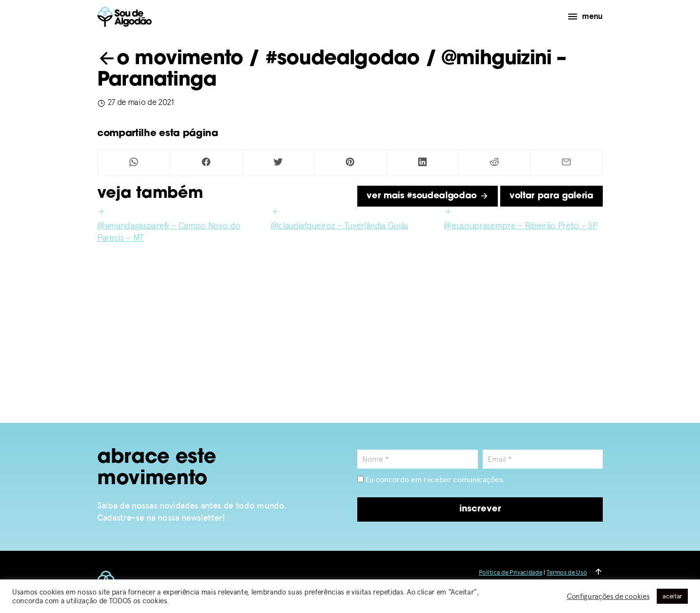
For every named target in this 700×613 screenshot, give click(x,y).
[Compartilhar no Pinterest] (350, 163)
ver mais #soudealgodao (428, 196)
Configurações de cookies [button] (608, 596)
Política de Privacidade (511, 572)
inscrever (480, 509)
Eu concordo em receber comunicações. (431, 480)
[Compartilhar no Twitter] (278, 163)
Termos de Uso (567, 572)
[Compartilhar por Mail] (567, 163)
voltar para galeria (551, 196)
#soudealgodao (343, 59)
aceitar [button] (672, 596)
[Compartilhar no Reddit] (494, 163)
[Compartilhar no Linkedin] (422, 163)
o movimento (170, 59)
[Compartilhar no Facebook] (206, 163)
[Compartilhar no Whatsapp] (134, 163)
